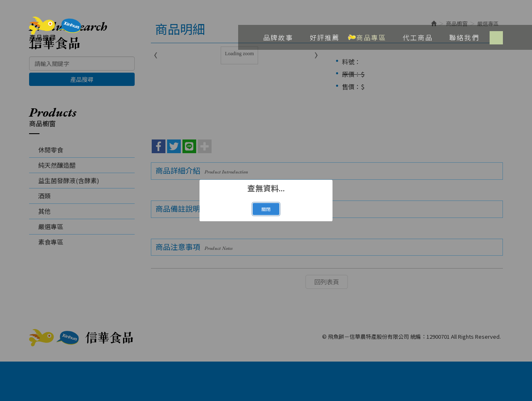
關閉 (266, 209)
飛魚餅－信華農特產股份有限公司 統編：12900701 (55, 33)
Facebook (496, 38)
